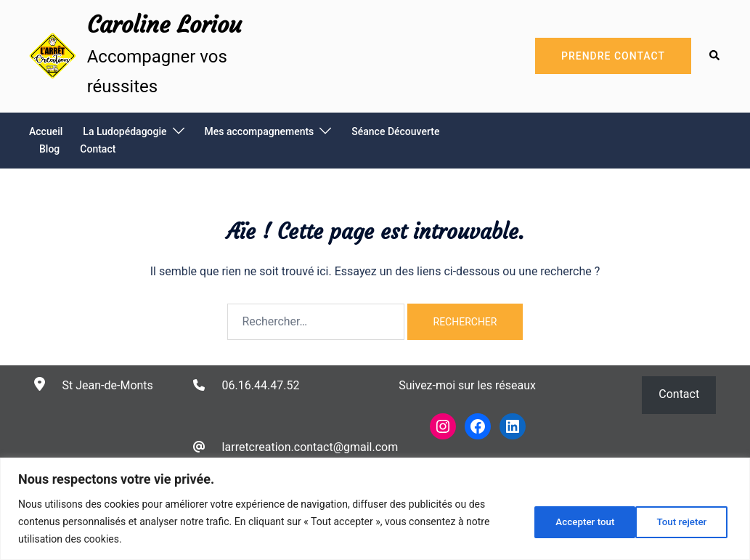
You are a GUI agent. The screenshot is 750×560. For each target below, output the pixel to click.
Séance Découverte (395, 131)
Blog (49, 149)
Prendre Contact (613, 56)
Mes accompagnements (260, 131)
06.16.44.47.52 (261, 385)
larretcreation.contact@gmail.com (310, 447)
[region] (375, 509)
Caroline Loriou (164, 25)
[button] (715, 56)
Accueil (46, 131)
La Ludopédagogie (125, 131)
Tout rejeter (575, 522)
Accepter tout (680, 522)
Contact (98, 149)
